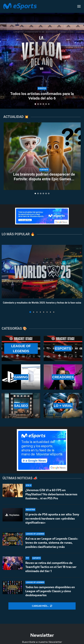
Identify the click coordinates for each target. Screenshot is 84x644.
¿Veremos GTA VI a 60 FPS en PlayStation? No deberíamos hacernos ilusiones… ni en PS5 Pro (51, 494)
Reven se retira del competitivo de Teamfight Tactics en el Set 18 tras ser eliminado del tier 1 (51, 568)
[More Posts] (42, 606)
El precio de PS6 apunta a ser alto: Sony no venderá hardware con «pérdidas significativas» (52, 518)
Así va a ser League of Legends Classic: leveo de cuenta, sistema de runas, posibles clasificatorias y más (52, 543)
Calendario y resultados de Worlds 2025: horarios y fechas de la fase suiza (42, 303)
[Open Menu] (79, 6)
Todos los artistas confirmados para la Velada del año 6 (42, 96)
